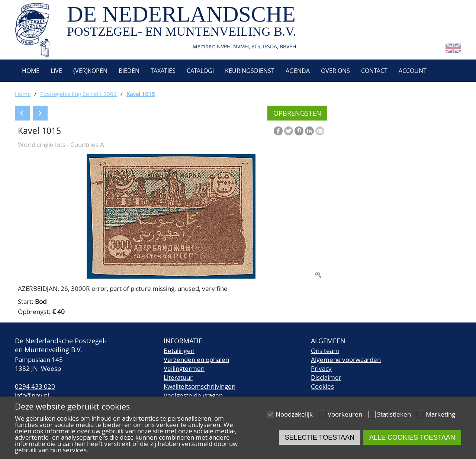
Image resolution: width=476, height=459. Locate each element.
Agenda (298, 71)
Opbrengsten (297, 113)
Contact (374, 71)
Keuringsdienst (250, 71)
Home (30, 71)
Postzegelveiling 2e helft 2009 (78, 94)
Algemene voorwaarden (346, 360)
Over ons (335, 71)
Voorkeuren (345, 414)
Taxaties (163, 71)
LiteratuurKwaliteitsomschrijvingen (200, 382)
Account (413, 71)
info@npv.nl (32, 395)
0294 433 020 (35, 386)
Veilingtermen (184, 368)
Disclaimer (326, 377)
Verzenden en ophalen (196, 360)
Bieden (129, 71)
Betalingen (179, 351)
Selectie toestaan (320, 437)
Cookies (322, 386)
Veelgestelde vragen (193, 395)
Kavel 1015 (141, 94)
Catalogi (200, 71)
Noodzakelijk (294, 414)
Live (56, 71)
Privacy (321, 368)
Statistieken (394, 414)
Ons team (325, 351)
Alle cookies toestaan (412, 437)
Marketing (440, 414)
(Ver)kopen (90, 71)
